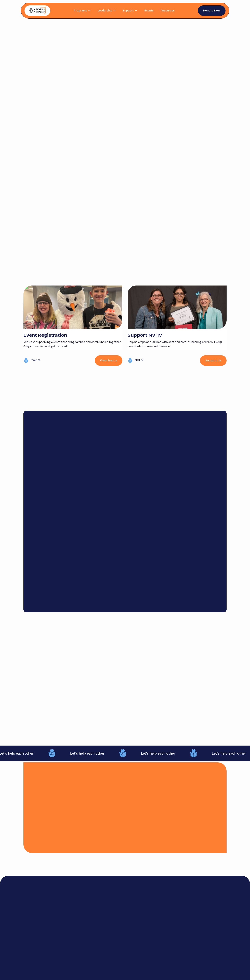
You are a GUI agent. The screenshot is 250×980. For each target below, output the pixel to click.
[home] (37, 11)
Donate (126, 915)
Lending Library (126, 940)
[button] (82, 11)
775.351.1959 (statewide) (205, 928)
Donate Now (212, 11)
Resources (168, 11)
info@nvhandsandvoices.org (204, 920)
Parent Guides (142, 916)
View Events (154, 107)
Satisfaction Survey (163, 916)
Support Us (213, 360)
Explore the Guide (150, 711)
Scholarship (108, 928)
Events (149, 11)
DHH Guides (142, 926)
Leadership (107, 935)
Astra (141, 935)
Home (104, 915)
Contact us (162, 925)
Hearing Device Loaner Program (144, 947)
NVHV (139, 360)
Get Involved (127, 923)
